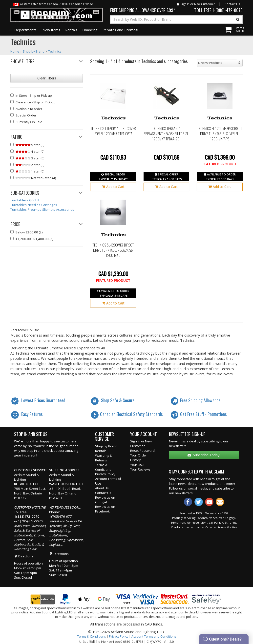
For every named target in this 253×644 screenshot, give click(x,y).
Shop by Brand (106, 446)
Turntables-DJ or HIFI (25, 200)
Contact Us (232, 4)
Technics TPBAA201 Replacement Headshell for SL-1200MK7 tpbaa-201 (167, 133)
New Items (51, 30)
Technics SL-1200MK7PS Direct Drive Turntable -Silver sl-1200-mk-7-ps (220, 133)
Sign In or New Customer (196, 4)
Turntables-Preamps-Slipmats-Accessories (42, 209)
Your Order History (139, 458)
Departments (23, 30)
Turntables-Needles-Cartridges (34, 205)
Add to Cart (113, 187)
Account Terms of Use (108, 481)
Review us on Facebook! (105, 509)
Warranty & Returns (104, 458)
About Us (102, 488)
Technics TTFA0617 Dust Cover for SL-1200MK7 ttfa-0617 (113, 131)
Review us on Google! (105, 500)
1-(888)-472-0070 (227, 10)
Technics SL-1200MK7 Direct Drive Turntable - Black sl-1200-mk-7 (113, 250)
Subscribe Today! (204, 455)
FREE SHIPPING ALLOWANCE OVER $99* (143, 10)
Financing (90, 30)
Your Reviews (140, 469)
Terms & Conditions (103, 467)
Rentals (71, 30)
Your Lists (137, 465)
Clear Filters (47, 78)
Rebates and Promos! (120, 30)
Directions (24, 556)
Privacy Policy (105, 474)
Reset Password (142, 451)
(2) (27, 232)
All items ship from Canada (53, 4)
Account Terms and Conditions (154, 636)
